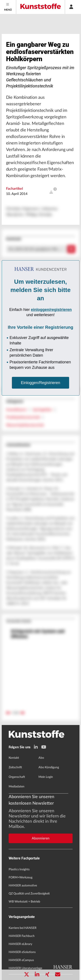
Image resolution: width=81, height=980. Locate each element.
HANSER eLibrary (20, 944)
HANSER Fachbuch (22, 936)
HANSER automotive (23, 886)
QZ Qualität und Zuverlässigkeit (29, 894)
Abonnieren (41, 838)
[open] (51, 192)
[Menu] (8, 7)
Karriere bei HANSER (23, 928)
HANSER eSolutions (22, 952)
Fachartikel (14, 189)
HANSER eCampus (21, 960)
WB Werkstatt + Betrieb (24, 902)
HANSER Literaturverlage (25, 968)
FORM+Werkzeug (21, 878)
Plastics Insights (19, 869)
